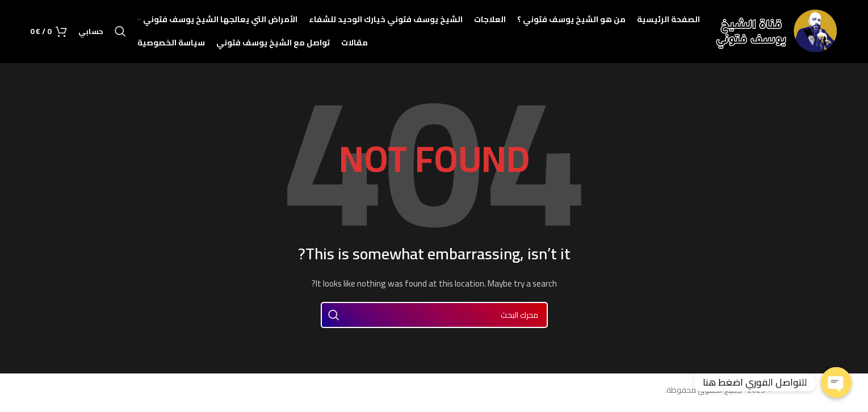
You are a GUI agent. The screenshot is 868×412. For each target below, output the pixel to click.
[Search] (120, 35)
